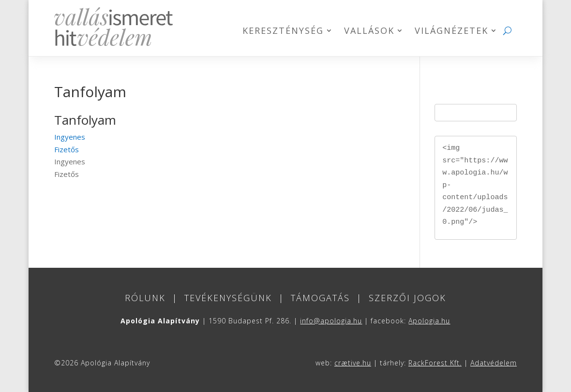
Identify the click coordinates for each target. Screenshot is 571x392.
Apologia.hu (429, 321)
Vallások (369, 32)
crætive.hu (353, 363)
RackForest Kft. (435, 363)
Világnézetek (451, 32)
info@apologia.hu (331, 321)
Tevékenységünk (228, 298)
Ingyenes (70, 137)
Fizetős (67, 149)
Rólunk (145, 298)
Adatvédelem (494, 363)
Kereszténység (283, 32)
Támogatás (320, 298)
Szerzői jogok (407, 298)
